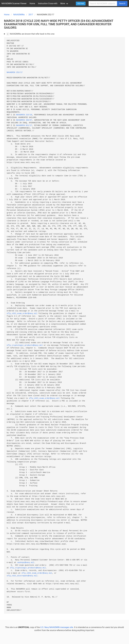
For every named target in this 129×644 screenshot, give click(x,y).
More (63, 3)
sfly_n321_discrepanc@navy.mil (22, 576)
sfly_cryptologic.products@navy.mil (25, 345)
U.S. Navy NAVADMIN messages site (57, 627)
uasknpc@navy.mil (26, 563)
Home (32, 3)
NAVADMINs (19, 15)
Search (122, 3)
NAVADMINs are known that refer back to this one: (30, 34)
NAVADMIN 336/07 (24, 120)
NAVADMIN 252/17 (15, 72)
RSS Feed (81, 4)
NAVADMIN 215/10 (24, 115)
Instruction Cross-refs (48, 3)
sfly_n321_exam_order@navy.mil (22, 314)
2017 (31, 15)
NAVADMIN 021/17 (24, 125)
